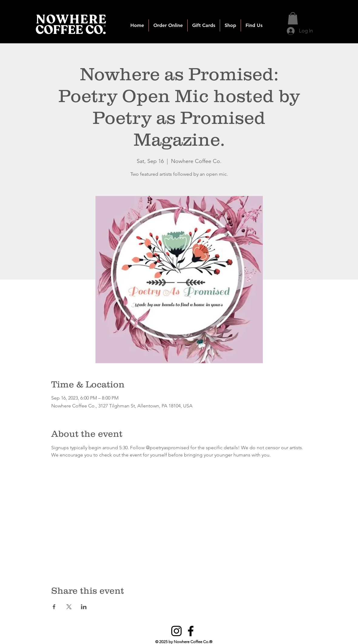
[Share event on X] (69, 607)
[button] (168, 25)
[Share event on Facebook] (54, 607)
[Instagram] (176, 631)
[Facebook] (191, 631)
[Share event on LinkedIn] (84, 607)
